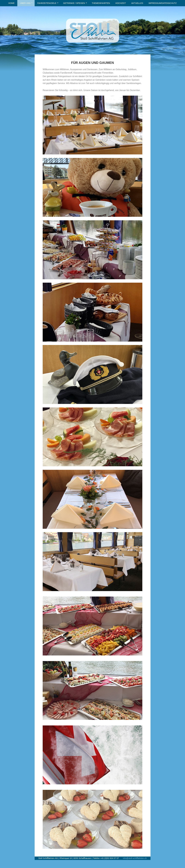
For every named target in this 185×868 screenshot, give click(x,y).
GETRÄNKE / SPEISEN (74, 3)
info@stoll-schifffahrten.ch (135, 858)
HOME (12, 3)
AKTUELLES (137, 3)
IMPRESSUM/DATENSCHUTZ (163, 3)
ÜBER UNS (25, 3)
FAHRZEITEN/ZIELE (47, 3)
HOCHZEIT (121, 3)
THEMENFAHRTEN (101, 3)
